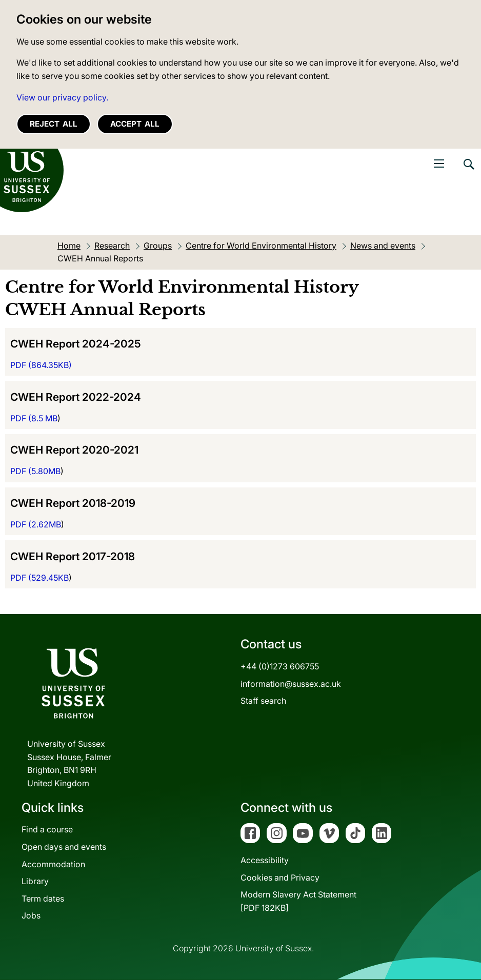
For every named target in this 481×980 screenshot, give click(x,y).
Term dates (43, 899)
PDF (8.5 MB (34, 418)
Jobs (31, 915)
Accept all (135, 124)
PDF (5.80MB (35, 471)
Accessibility (265, 860)
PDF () (41, 365)
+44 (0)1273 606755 (280, 666)
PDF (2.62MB (36, 524)
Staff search (263, 701)
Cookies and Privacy (280, 877)
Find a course (47, 829)
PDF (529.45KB (39, 578)
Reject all (54, 124)
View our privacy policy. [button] (62, 97)
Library (35, 881)
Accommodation (53, 864)
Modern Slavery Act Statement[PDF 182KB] (298, 901)
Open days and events (64, 847)
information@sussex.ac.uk (291, 684)
